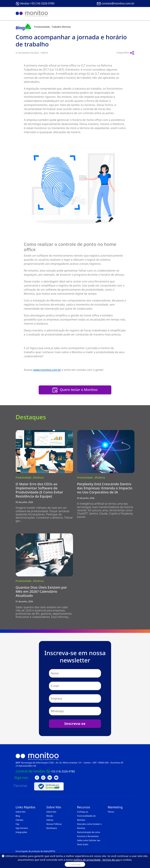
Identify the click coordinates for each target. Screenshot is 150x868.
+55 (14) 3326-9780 (63, 771)
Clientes (20, 820)
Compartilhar (125, 53)
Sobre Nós (21, 812)
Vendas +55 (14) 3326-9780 (37, 3)
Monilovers (52, 828)
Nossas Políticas (54, 824)
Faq (17, 824)
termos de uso (111, 860)
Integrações (21, 832)
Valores (50, 820)
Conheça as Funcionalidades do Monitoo (86, 816)
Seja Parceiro (22, 828)
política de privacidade (87, 860)
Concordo (75, 864)
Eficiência (38, 478)
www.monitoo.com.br (47, 370)
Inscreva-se (75, 724)
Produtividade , (24, 478)
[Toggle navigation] (130, 14)
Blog (18, 816)
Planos (111, 812)
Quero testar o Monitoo (75, 390)
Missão (50, 816)
